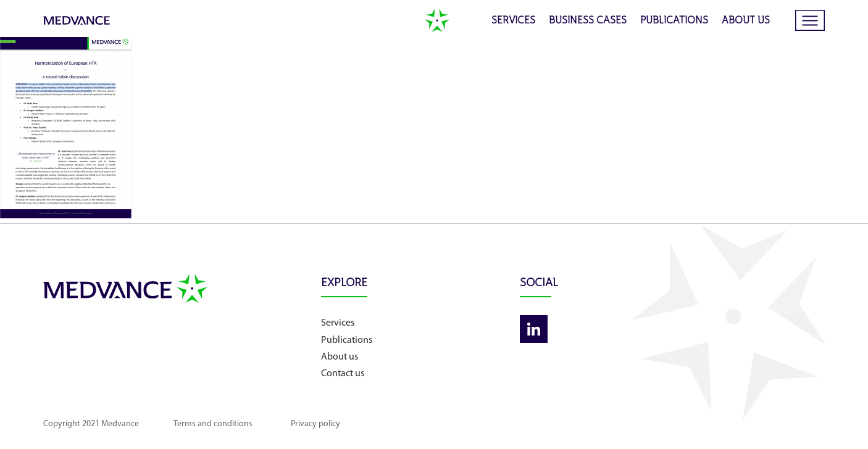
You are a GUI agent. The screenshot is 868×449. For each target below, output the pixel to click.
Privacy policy (315, 424)
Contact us (343, 374)
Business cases (588, 21)
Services (513, 21)
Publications (674, 21)
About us (746, 21)
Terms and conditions (213, 424)
